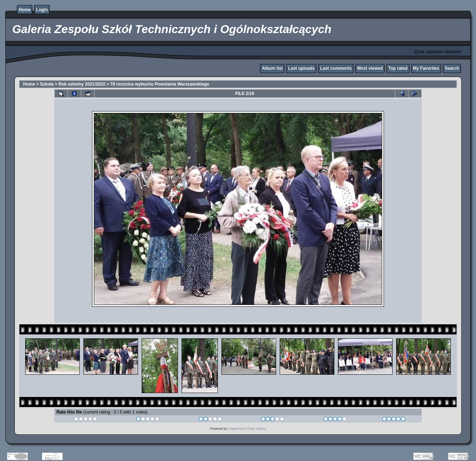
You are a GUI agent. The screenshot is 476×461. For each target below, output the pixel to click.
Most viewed (370, 68)
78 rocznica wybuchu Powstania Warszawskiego (160, 84)
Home (25, 10)
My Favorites (426, 68)
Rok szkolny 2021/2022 (82, 84)
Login (42, 10)
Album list (272, 68)
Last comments (336, 68)
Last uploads (301, 68)
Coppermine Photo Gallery (247, 429)
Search (452, 68)
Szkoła (47, 84)
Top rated (398, 68)
